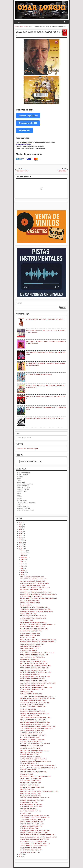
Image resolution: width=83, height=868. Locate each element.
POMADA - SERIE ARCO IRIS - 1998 (30, 783)
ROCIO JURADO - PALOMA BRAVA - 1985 (32, 685)
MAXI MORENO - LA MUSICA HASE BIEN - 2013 (34, 629)
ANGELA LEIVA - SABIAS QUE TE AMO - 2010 (33, 759)
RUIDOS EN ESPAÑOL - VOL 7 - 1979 (31, 807)
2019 (20, 538)
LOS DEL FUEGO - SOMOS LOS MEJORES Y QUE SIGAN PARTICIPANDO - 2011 (40, 34)
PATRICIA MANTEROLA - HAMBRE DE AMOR (33, 622)
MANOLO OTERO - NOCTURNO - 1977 (31, 752)
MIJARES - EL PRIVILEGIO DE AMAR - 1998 (33, 581)
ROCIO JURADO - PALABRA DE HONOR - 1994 (34, 670)
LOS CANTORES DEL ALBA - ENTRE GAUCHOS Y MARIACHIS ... (39, 837)
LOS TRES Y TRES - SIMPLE (28, 650)
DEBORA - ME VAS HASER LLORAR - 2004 (32, 711)
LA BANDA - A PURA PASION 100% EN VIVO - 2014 (35, 713)
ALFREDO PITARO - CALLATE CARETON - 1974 (34, 607)
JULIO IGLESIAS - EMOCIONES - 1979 (31, 850)
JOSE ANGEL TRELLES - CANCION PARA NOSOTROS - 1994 (38, 726)
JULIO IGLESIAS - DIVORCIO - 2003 (30, 848)
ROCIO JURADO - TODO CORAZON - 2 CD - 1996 (34, 668)
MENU (19, 22)
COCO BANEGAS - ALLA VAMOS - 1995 (31, 746)
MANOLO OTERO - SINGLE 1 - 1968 (30, 796)
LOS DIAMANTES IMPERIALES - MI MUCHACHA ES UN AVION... (39, 594)
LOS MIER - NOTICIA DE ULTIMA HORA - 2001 (33, 772)
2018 (20, 540)
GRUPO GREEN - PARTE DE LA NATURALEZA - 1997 (35, 776)
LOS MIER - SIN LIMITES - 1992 (29, 755)
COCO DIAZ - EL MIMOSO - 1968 (30, 737)
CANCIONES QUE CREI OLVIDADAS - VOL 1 (33, 616)
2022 (20, 531)
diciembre (23, 551)
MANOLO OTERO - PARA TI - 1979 (30, 748)
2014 (20, 549)
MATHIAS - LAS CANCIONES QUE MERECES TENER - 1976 (37, 698)
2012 (20, 857)
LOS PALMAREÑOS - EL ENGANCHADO (32, 705)
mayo (22, 566)
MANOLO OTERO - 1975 (27, 789)
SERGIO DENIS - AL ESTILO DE (29, 659)
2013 (20, 854)
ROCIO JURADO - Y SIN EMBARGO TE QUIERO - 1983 (36, 687)
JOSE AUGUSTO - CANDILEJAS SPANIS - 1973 (34, 846)
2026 (20, 523)
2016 (20, 544)
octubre (23, 555)
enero (22, 575)
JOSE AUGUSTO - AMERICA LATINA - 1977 (32, 820)
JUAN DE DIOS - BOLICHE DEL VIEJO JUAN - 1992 (35, 703)
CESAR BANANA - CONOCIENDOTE (31, 781)
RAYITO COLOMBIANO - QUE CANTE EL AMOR (34, 833)
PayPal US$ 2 (25, 130)
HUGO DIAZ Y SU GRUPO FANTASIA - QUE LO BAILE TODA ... (38, 624)
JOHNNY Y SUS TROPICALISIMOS (30, 603)
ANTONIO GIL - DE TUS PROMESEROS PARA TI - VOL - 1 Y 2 (38, 696)
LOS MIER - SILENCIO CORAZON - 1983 (32, 800)
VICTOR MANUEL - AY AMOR (28, 709)
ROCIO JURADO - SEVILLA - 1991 (30, 674)
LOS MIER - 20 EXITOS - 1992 (29, 802)
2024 (20, 527)
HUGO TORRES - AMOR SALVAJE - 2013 (32, 644)
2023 (20, 529)
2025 (20, 525)
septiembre (24, 557)
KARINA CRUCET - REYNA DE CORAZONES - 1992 (35, 588)
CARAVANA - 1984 (25, 813)
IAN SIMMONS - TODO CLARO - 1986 (31, 590)
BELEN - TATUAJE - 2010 (27, 638)
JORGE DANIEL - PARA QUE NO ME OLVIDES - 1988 (35, 609)
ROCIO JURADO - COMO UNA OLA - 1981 (32, 690)
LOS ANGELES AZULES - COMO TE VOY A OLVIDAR (35, 830)
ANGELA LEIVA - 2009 (26, 774)
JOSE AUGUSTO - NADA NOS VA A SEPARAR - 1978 (35, 818)
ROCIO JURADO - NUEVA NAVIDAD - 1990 (32, 679)
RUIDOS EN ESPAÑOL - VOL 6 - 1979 (31, 804)
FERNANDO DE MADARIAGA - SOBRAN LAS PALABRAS (36, 612)
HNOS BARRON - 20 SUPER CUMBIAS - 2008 (33, 841)
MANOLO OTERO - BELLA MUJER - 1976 (32, 787)
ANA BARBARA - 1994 (26, 620)
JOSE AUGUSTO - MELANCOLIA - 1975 (31, 822)
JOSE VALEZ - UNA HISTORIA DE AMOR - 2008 (34, 579)
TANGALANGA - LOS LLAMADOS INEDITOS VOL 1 (35, 839)
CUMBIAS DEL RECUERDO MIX (29, 828)
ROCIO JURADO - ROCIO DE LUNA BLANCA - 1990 (35, 677)
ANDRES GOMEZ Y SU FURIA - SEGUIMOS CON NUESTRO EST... (39, 598)
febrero (22, 572)
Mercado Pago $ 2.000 (28, 116)
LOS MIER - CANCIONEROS (28, 809)
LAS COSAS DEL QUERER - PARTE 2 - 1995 (33, 707)
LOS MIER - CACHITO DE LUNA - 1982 (31, 826)
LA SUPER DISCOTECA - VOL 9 (29, 763)
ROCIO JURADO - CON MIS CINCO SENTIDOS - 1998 (35, 666)
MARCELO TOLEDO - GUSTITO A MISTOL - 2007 (34, 664)
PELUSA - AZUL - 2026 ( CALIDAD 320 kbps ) (39, 374)
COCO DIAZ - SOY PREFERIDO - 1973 (31, 742)
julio (22, 562)
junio (22, 564)
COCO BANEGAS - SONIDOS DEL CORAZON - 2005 (35, 744)
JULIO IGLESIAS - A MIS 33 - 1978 (30, 852)
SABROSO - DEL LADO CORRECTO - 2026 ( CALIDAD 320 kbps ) (45, 418)
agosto (22, 559)
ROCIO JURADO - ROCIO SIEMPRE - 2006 (32, 627)
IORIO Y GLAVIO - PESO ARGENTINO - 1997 (33, 661)
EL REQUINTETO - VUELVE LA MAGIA (31, 631)
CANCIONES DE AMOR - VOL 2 (29, 648)
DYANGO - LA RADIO (26, 605)
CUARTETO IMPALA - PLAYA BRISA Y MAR (32, 586)
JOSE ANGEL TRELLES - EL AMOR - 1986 (32, 731)
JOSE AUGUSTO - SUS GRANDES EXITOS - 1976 (34, 815)
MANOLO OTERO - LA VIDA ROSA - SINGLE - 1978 (35, 750)
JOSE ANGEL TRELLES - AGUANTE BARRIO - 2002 (35, 722)
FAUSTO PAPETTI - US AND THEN (30, 635)
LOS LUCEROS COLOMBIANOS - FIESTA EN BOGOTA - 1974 (38, 835)
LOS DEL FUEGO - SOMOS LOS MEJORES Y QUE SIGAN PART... (39, 768)
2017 (20, 542)
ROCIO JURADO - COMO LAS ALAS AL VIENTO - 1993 (36, 672)
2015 (20, 546)
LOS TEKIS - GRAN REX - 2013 (29, 785)
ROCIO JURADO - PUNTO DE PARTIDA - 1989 (33, 681)
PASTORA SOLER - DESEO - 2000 (30, 633)
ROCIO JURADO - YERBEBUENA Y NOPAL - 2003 (34, 655)
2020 (20, 536)
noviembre (23, 553)
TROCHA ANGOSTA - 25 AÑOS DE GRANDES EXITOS (36, 761)
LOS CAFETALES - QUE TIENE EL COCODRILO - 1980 (36, 592)
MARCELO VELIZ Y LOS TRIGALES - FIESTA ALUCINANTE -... (38, 642)
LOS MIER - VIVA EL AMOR (28, 770)
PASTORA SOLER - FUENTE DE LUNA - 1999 (33, 618)
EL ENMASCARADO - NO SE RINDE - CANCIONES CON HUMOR (45, 319)
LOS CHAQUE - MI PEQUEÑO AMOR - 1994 (33, 700)
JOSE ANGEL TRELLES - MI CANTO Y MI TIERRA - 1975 (36, 729)
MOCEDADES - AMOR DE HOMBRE (30, 646)
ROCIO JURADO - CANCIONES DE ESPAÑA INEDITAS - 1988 (38, 683)
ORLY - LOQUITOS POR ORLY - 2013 (31, 811)
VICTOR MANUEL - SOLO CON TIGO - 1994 (33, 735)
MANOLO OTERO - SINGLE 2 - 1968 (30, 794)
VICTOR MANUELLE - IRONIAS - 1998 (31, 733)
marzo (22, 570)
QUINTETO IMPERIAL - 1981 (28, 614)
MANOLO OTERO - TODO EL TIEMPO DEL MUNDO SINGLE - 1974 (39, 792)
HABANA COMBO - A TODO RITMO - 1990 (32, 577)
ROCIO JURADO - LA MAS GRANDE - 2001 (32, 657)
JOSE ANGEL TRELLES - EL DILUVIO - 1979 (33, 720)
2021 (20, 533)
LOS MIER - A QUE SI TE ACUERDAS (31, 757)
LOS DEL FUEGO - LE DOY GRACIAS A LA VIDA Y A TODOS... (38, 765)
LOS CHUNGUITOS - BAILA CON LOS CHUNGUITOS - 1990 (37, 653)
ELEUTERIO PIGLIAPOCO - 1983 (30, 601)
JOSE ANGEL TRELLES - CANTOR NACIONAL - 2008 (35, 718)
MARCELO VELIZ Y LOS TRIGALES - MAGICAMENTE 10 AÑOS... (39, 640)
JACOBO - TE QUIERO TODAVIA (29, 716)
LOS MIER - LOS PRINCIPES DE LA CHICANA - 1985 (35, 798)
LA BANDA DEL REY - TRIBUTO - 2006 (31, 694)
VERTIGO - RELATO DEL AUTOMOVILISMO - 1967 (35, 583)
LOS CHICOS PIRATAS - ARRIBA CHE (31, 596)
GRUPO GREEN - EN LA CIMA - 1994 (31, 778)
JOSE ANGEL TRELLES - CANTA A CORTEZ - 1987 (35, 724)
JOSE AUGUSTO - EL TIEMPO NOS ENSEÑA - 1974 (35, 844)
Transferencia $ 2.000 (28, 123)
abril (22, 568)
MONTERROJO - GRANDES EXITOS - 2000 (33, 739)
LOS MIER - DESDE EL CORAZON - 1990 (32, 824)
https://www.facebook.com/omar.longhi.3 (27, 448)
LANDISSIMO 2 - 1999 (26, 692)
